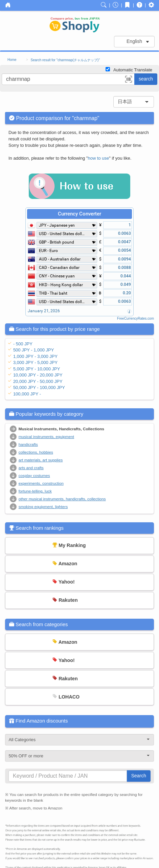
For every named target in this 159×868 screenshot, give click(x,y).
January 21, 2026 (44, 311)
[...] (68, 79)
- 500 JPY (23, 344)
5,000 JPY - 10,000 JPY (37, 369)
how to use (98, 158)
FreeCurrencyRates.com (135, 318)
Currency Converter (79, 214)
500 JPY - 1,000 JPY (33, 350)
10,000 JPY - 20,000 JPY (38, 375)
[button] (129, 80)
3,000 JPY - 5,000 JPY (35, 362)
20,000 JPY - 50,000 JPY (38, 381)
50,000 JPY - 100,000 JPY (39, 387)
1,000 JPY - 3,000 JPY (35, 356)
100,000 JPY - (27, 394)
